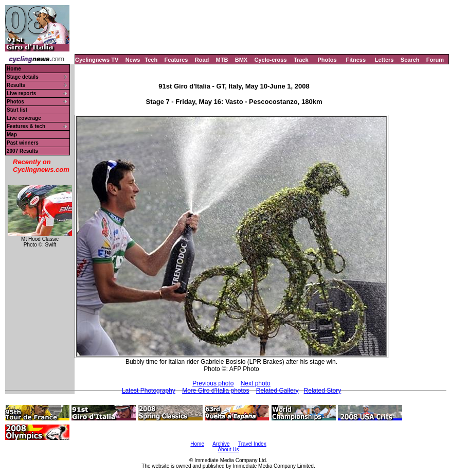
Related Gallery (277, 391)
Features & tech (26, 126)
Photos (327, 60)
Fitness (356, 60)
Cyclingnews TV (97, 60)
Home (14, 69)
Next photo (256, 383)
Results (16, 85)
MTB (222, 60)
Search (410, 60)
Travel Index (252, 444)
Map (12, 135)
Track (301, 60)
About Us (228, 449)
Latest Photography (149, 391)
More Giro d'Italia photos (215, 391)
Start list (17, 110)
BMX (241, 60)
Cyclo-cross (271, 60)
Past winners (23, 143)
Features (176, 60)
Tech (151, 60)
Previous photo (213, 383)
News (133, 60)
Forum (435, 60)
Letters (384, 60)
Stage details (23, 77)
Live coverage (24, 118)
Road (202, 60)
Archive (221, 444)
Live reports (21, 93)
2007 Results (22, 151)
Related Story (323, 391)
